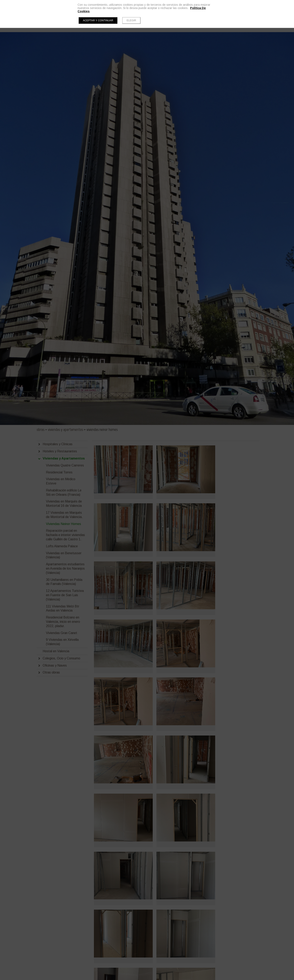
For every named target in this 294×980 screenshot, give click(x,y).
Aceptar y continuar (98, 20)
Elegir (131, 20)
